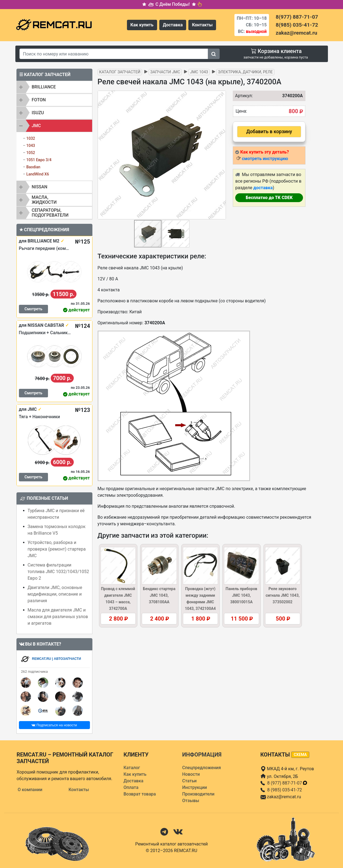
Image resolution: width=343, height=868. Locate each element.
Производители (199, 794)
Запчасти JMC (165, 72)
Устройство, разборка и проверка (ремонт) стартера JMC (57, 549)
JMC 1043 (199, 72)
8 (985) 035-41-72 (285, 790)
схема (300, 755)
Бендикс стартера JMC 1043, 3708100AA (159, 595)
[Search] (114, 54)
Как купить (142, 25)
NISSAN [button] (40, 187)
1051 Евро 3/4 (39, 160)
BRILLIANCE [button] (44, 87)
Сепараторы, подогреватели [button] (50, 213)
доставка (263, 188)
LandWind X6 (38, 174)
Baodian (33, 167)
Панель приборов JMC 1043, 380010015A (241, 595)
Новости (191, 774)
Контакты (202, 25)
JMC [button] (36, 126)
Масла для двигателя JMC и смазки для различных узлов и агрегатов (58, 617)
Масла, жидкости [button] (44, 200)
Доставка (173, 25)
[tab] (54, 87)
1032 (31, 138)
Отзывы (191, 801)
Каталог (132, 768)
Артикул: (243, 96)
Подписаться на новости (54, 725)
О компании (30, 790)
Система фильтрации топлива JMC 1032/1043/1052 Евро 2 (58, 572)
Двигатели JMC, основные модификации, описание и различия (55, 594)
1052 (31, 153)
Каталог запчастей (120, 72)
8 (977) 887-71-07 (288, 783)
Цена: (241, 111)
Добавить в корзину (269, 132)
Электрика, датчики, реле (245, 72)
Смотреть (33, 309)
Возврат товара (140, 794)
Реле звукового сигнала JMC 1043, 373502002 (283, 595)
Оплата (131, 787)
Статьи (190, 781)
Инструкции (195, 787)
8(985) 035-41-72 (297, 25)
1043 (31, 146)
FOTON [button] (39, 100)
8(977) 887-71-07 (297, 17)
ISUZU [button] (38, 113)
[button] (221, 155)
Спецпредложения (202, 768)
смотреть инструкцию (265, 159)
